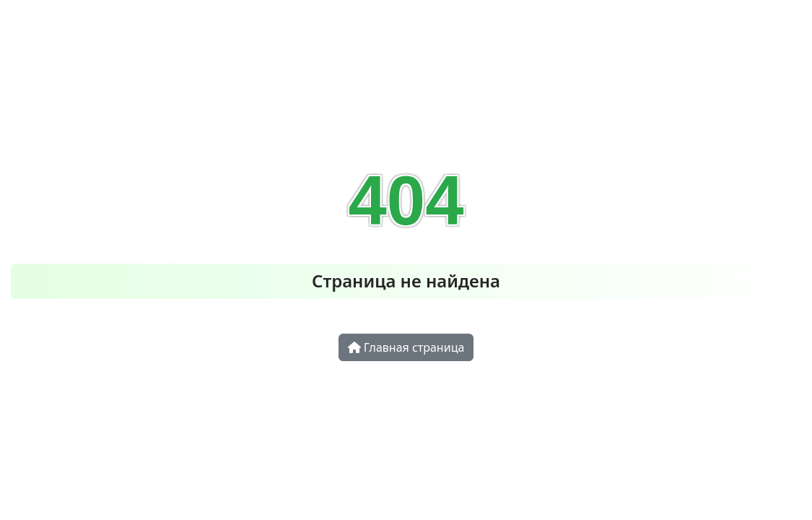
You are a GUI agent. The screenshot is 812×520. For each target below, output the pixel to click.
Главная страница (406, 347)
